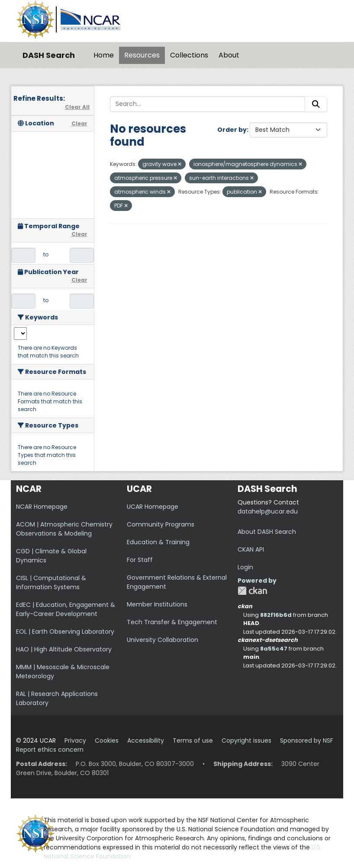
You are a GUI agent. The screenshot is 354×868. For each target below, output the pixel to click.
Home (104, 55)
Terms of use (193, 740)
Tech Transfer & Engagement (172, 622)
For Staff (140, 560)
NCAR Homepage (42, 507)
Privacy (75, 740)
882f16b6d (276, 615)
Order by (232, 130)
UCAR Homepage (153, 507)
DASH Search (49, 55)
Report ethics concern (50, 750)
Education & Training (158, 542)
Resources (142, 55)
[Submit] (316, 104)
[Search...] (208, 104)
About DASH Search (267, 532)
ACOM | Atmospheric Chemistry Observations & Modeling (64, 529)
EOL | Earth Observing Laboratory (65, 632)
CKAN (252, 591)
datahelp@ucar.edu (268, 511)
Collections (189, 55)
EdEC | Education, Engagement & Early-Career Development (66, 609)
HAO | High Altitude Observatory (64, 649)
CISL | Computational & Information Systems (51, 582)
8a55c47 (274, 649)
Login (245, 567)
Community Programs (161, 524)
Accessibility (146, 740)
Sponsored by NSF (307, 740)
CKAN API (251, 549)
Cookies (107, 740)
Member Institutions (157, 604)
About (229, 55)
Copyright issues (246, 740)
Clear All (77, 107)
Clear (79, 123)
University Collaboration (163, 640)
